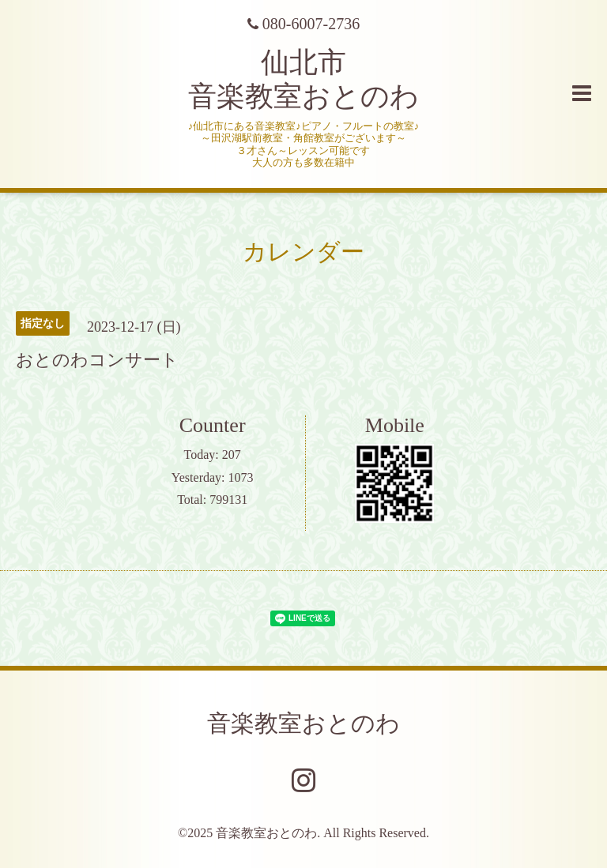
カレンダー (303, 252)
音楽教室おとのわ (303, 723)
